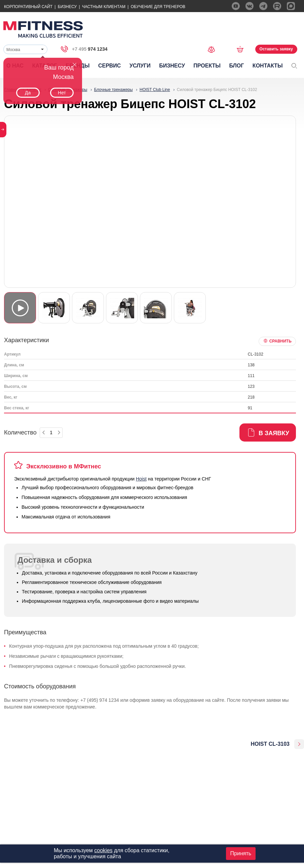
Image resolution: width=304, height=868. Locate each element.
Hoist (141, 479)
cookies (103, 850)
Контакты (268, 66)
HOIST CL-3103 (270, 744)
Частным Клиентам (104, 7)
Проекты (207, 66)
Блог (237, 66)
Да (28, 93)
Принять (241, 853)
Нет (62, 93)
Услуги (140, 66)
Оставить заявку (276, 49)
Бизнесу (67, 7)
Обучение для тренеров (158, 7)
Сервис (110, 66)
